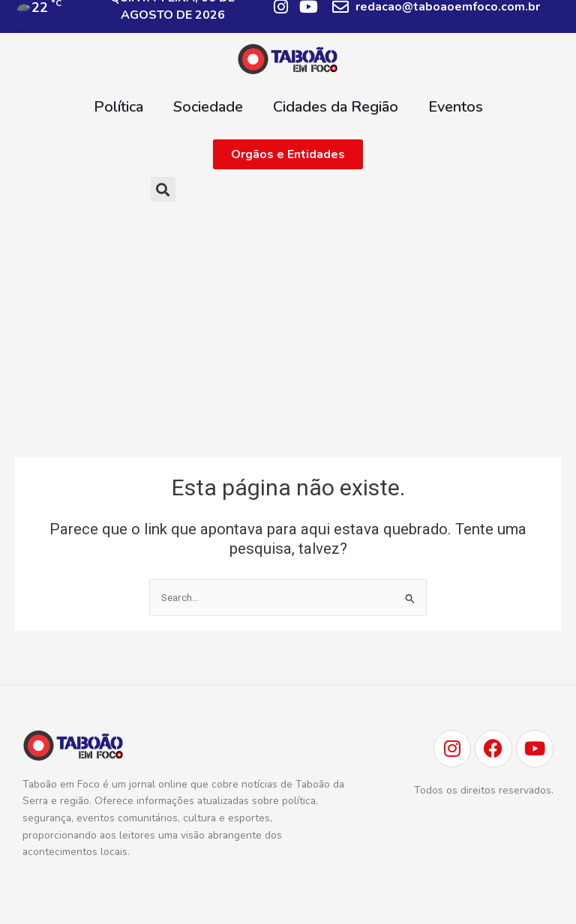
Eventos (456, 107)
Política (118, 107)
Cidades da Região (336, 107)
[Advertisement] (288, 329)
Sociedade (208, 107)
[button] (163, 189)
